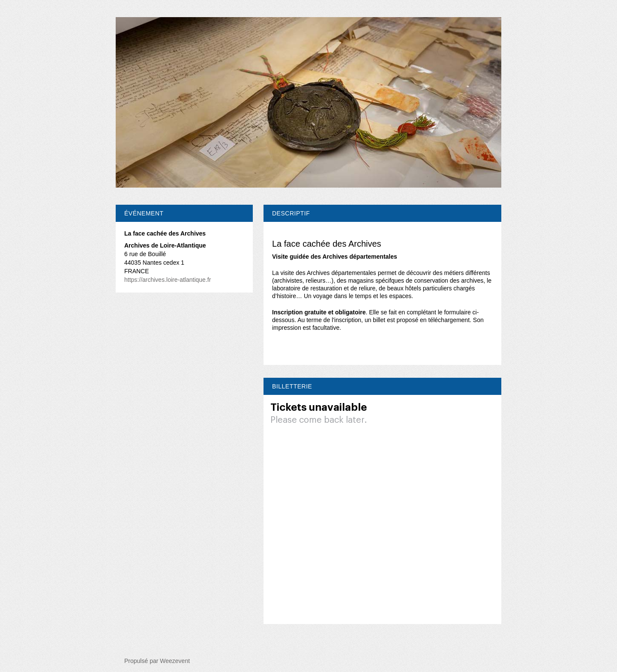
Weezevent (175, 661)
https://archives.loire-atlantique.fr (168, 280)
